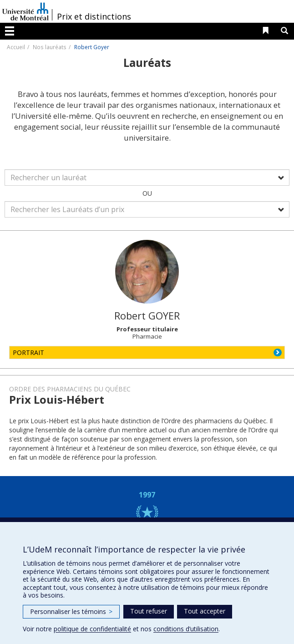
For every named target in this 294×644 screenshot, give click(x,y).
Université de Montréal (25, 11)
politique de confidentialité (92, 629)
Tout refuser (149, 611)
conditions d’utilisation (186, 629)
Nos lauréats (50, 47)
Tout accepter (205, 611)
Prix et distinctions (94, 16)
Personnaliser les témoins (71, 611)
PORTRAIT (28, 352)
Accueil (16, 47)
